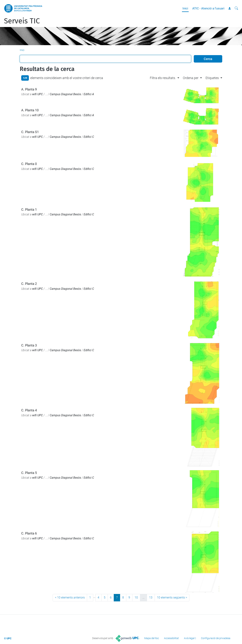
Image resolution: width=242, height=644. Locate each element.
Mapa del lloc (152, 638)
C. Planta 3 (29, 345)
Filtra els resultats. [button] (163, 78)
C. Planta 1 (29, 209)
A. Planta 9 (29, 89)
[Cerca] (236, 8)
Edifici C (89, 137)
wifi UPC (37, 94)
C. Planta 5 (29, 473)
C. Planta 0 (29, 164)
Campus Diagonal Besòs (65, 94)
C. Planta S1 (30, 132)
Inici (185, 8)
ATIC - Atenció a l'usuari (208, 8)
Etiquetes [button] (212, 78)
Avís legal (189, 638)
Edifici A (89, 94)
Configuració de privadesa (216, 638)
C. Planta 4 (29, 410)
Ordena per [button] (191, 78)
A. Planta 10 (30, 110)
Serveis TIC (22, 21)
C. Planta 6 (29, 533)
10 (136, 597)
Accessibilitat (171, 638)
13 (151, 597)
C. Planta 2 (29, 284)
